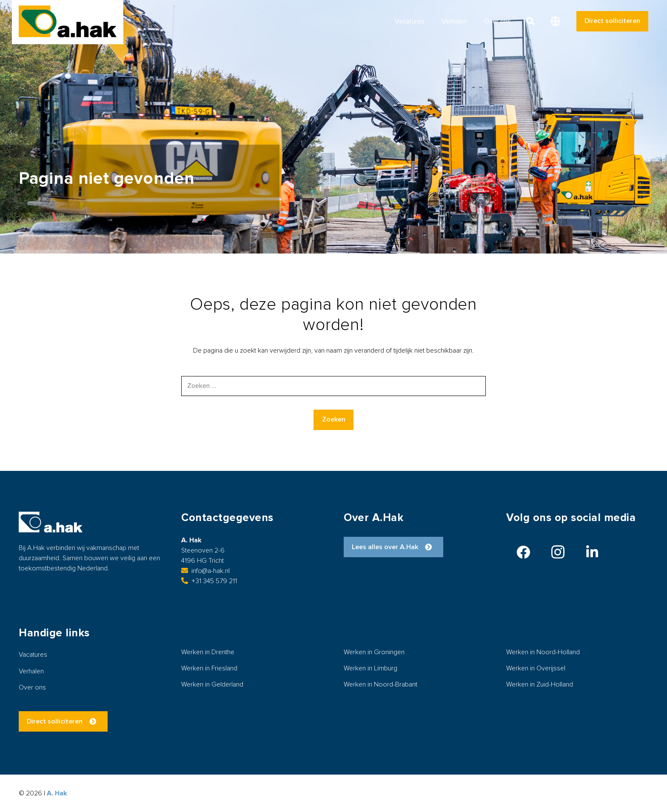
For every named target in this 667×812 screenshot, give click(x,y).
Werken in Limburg (371, 668)
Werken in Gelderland (212, 684)
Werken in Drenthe (208, 652)
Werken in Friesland (209, 668)
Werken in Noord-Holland (543, 652)
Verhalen (31, 671)
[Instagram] (558, 552)
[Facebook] (523, 552)
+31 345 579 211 (209, 581)
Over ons (32, 687)
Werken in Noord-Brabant (381, 684)
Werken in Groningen (374, 652)
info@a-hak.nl (205, 571)
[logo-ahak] (68, 21)
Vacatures (33, 655)
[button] (530, 21)
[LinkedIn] (592, 552)
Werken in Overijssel (536, 668)
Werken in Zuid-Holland (540, 684)
